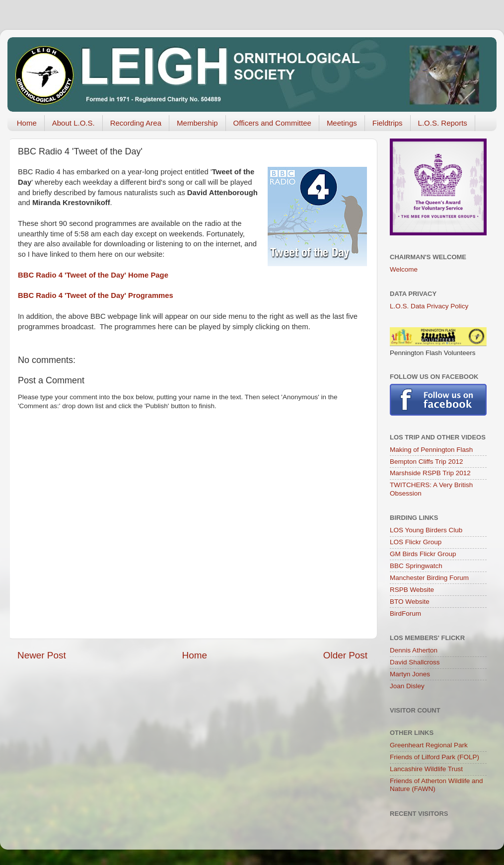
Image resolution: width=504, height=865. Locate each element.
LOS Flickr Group (416, 542)
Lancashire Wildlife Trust (426, 769)
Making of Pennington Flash (431, 450)
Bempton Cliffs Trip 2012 (427, 462)
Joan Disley (407, 686)
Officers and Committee (272, 123)
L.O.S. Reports (443, 123)
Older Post (345, 655)
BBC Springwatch (416, 566)
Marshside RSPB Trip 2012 (430, 473)
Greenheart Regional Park (429, 745)
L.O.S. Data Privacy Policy (429, 306)
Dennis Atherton (414, 650)
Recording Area (136, 123)
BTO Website (410, 602)
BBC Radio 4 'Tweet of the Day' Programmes (96, 295)
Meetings (342, 123)
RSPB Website (412, 590)
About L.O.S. (73, 123)
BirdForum (405, 613)
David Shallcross (415, 662)
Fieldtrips (388, 123)
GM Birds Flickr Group (423, 554)
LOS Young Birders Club (426, 530)
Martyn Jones (410, 674)
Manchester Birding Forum (429, 578)
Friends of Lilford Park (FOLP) (434, 757)
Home (27, 123)
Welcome (404, 269)
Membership (197, 123)
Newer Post (42, 655)
